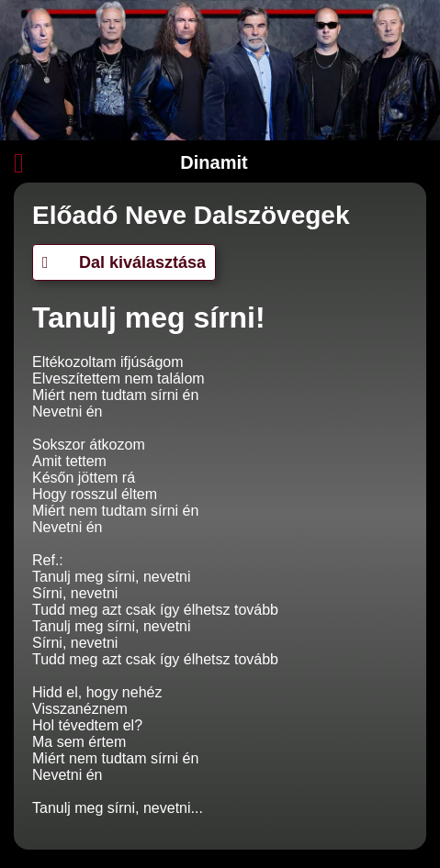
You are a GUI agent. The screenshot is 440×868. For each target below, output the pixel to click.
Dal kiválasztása (124, 262)
